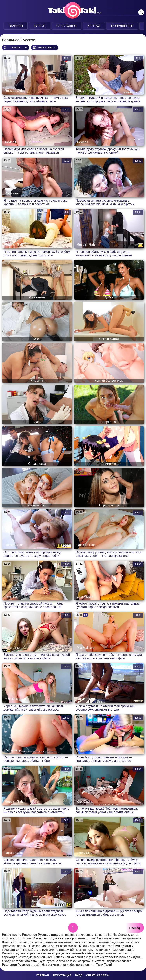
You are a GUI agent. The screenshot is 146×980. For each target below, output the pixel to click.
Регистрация (62, 975)
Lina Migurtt (85, 596)
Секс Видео (67, 26)
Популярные (122, 26)
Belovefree (12, 648)
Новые (40, 26)
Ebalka (10, 904)
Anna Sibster (86, 904)
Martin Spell (85, 750)
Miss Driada (13, 699)
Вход (79, 975)
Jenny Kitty (84, 853)
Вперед (135, 928)
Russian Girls (14, 91)
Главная (16, 26)
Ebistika (82, 193)
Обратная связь (98, 975)
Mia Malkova (86, 648)
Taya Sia (11, 596)
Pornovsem (13, 193)
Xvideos (10, 142)
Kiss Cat (83, 802)
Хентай (94, 26)
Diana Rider (13, 750)
